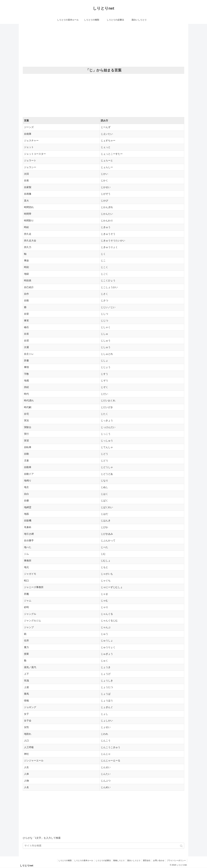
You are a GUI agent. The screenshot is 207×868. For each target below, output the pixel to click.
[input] (103, 846)
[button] (182, 846)
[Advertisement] (103, 46)
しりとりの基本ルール (82, 860)
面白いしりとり (133, 860)
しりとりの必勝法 (102, 860)
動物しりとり (118, 860)
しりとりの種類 (63, 860)
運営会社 (146, 860)
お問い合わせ (158, 860)
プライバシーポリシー (176, 860)
